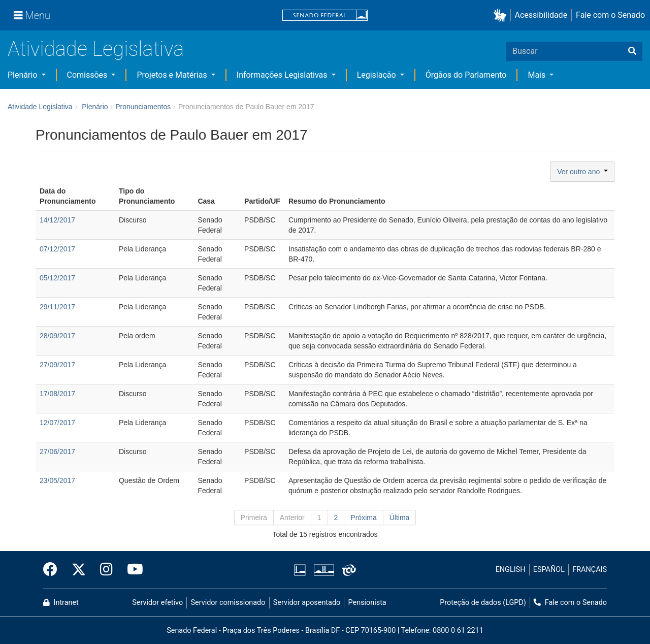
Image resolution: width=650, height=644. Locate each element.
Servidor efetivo (157, 603)
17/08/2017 (57, 394)
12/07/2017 (57, 423)
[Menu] (32, 15)
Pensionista (367, 603)
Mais (538, 75)
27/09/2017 (57, 365)
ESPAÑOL (549, 570)
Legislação (378, 75)
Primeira (254, 518)
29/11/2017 (57, 307)
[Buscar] (632, 51)
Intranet (61, 603)
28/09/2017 (57, 336)
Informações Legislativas (283, 75)
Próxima (363, 518)
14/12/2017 (57, 220)
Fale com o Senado (610, 15)
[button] (502, 15)
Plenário (23, 75)
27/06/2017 (57, 452)
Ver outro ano (582, 172)
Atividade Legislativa (96, 49)
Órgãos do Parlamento (466, 75)
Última (400, 518)
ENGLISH (511, 570)
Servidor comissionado (228, 603)
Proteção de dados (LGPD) (483, 603)
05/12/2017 (57, 278)
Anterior (292, 518)
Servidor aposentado (307, 603)
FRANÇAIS (590, 570)
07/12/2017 (57, 249)
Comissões (88, 75)
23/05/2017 (57, 480)
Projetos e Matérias (173, 75)
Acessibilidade (541, 15)
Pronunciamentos (143, 107)
